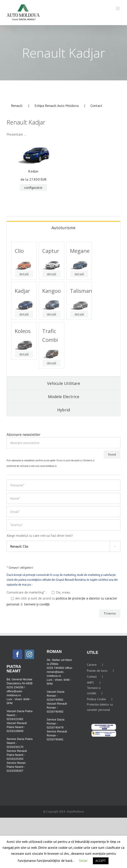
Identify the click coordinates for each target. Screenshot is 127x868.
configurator (33, 187)
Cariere (92, 665)
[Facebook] (17, 654)
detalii (24, 274)
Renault (17, 106)
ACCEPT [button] (101, 861)
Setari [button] (83, 861)
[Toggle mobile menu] (118, 9)
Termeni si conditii (94, 690)
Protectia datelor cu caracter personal (100, 707)
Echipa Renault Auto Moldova (57, 106)
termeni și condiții (37, 604)
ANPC (91, 683)
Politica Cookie (97, 699)
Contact (96, 106)
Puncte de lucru (97, 671)
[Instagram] (29, 654)
